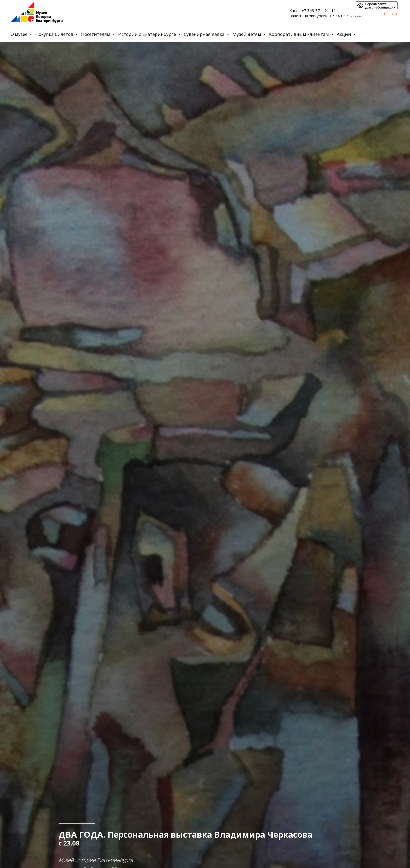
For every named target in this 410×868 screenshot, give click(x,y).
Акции (344, 34)
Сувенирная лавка (205, 34)
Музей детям (247, 34)
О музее (19, 34)
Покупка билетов (55, 34)
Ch (394, 13)
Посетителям (96, 34)
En (384, 13)
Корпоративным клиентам (300, 34)
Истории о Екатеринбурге (148, 34)
